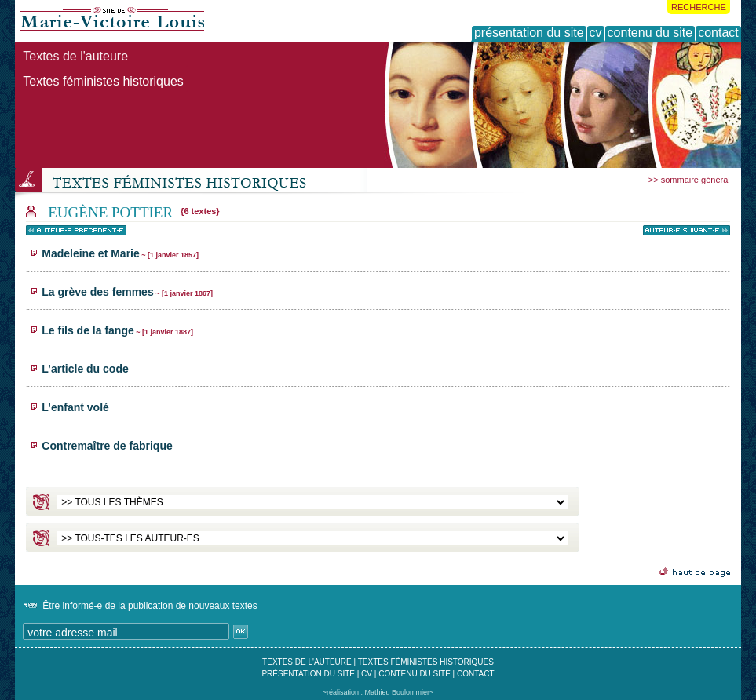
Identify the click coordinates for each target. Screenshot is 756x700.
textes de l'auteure (307, 662)
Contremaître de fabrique (107, 446)
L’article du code (85, 369)
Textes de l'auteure (75, 56)
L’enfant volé (75, 407)
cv (367, 674)
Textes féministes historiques (103, 81)
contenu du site (415, 674)
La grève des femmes (127, 292)
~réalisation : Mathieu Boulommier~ (378, 692)
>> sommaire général (689, 180)
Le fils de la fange (117, 330)
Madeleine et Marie (120, 253)
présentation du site (308, 674)
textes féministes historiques (426, 662)
